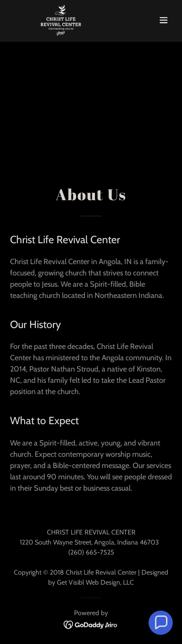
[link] (47, 20)
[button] (164, 20)
